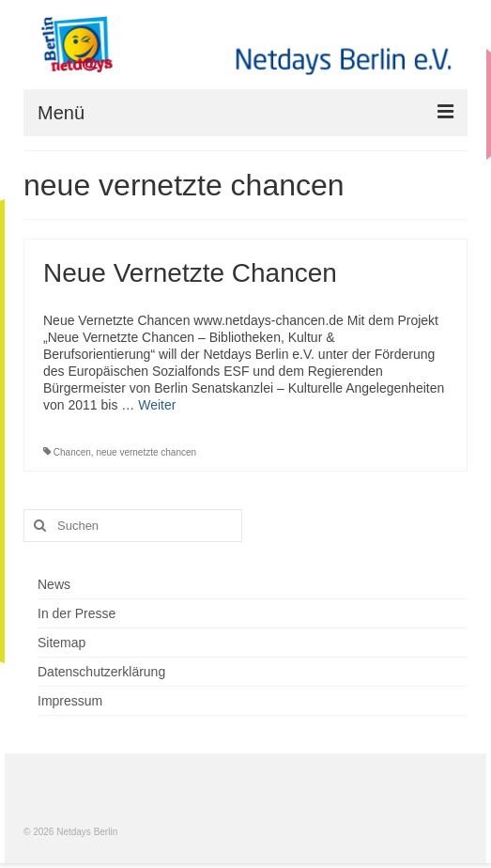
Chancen (72, 452)
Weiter (157, 405)
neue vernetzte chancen (146, 452)
